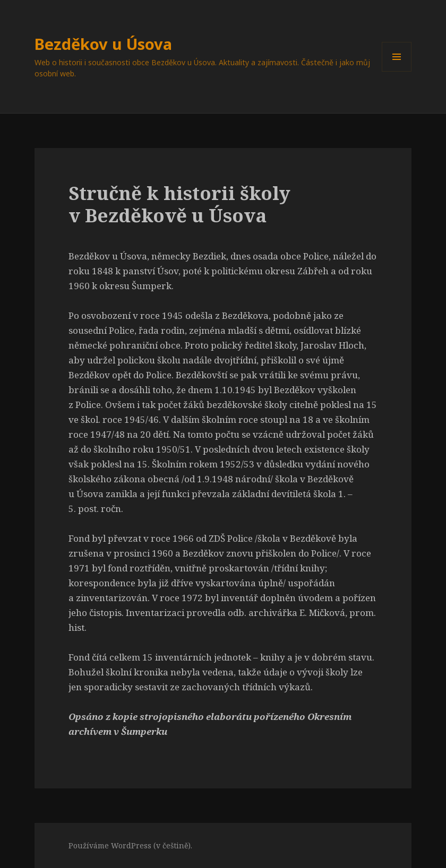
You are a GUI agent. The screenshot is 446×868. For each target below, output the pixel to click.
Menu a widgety (397, 71)
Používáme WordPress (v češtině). (130, 845)
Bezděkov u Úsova (103, 44)
